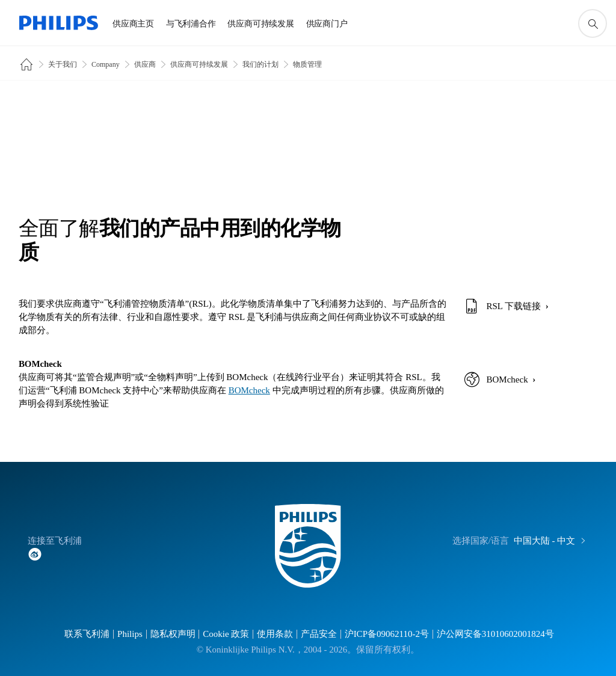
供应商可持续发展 (199, 64)
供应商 (145, 64)
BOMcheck (249, 390)
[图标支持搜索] (593, 23)
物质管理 (307, 64)
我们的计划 (260, 64)
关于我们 (63, 64)
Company (106, 64)
